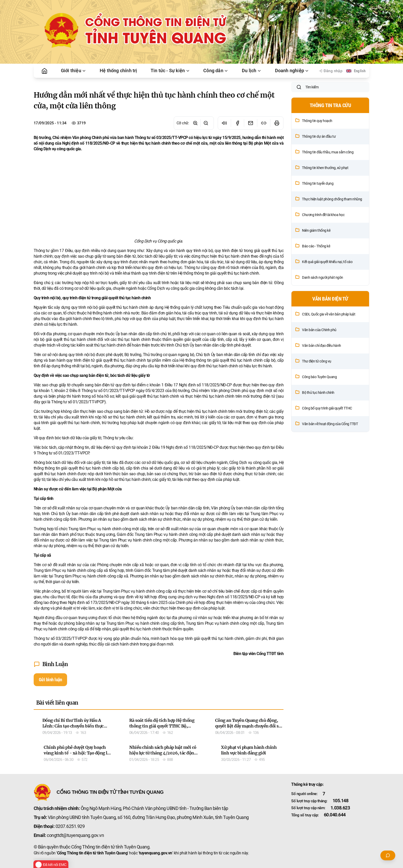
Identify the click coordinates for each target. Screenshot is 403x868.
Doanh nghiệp (292, 71)
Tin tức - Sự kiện (170, 71)
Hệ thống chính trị (118, 71)
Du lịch (252, 71)
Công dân (216, 71)
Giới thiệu (74, 71)
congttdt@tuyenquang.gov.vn (75, 835)
